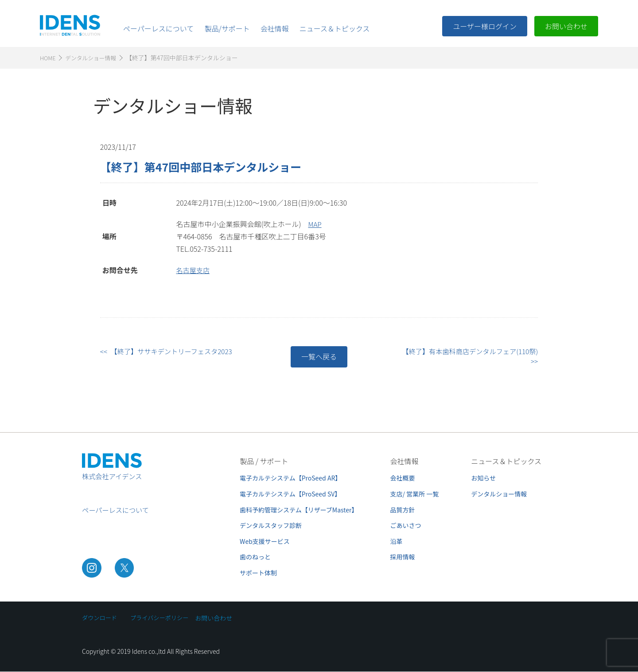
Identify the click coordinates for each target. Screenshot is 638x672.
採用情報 (403, 557)
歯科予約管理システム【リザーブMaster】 (299, 510)
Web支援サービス (265, 542)
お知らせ (483, 478)
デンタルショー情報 (499, 494)
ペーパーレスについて (158, 28)
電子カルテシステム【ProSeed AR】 (290, 478)
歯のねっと (255, 557)
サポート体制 (258, 573)
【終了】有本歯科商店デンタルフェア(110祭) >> (470, 357)
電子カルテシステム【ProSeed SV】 (290, 494)
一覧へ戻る (319, 357)
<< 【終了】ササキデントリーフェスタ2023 (170, 352)
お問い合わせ (566, 26)
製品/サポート (227, 28)
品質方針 (403, 510)
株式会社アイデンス (114, 479)
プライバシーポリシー (163, 619)
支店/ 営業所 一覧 (415, 494)
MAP (315, 224)
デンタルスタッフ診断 (271, 526)
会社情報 (275, 28)
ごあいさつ (406, 526)
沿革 (397, 542)
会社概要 (403, 478)
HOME (49, 58)
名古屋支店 (194, 270)
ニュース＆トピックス (335, 28)
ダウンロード (101, 619)
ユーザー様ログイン (485, 26)
